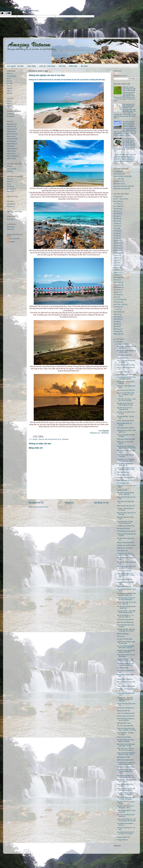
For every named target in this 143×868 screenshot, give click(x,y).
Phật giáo (10, 206)
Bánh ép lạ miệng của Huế (125, 760)
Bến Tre (116, 221)
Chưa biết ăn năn (122, 551)
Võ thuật (9, 114)
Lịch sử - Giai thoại (47, 66)
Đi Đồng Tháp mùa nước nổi (126, 716)
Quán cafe (10, 219)
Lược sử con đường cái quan (126, 713)
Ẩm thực (84, 66)
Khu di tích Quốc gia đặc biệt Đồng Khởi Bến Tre (126, 651)
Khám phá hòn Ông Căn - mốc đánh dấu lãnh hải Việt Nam (126, 820)
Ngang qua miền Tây (123, 711)
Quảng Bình (117, 282)
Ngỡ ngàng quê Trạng (124, 723)
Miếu (8, 181)
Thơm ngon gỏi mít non (124, 355)
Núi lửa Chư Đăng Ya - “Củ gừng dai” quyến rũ (125, 616)
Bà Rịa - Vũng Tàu (39, 439)
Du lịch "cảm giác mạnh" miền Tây (125, 154)
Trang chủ (69, 503)
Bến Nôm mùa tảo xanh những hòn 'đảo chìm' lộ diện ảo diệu (129, 89)
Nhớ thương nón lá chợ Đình (126, 428)
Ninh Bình (117, 275)
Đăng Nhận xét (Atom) (41, 507)
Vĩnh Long (117, 317)
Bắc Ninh (116, 219)
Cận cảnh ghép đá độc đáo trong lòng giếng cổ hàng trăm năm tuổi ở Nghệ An (129, 124)
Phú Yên (116, 280)
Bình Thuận (117, 206)
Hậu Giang (117, 248)
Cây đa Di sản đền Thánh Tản (126, 375)
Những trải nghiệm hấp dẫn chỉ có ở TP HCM (126, 352)
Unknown (12, 242)
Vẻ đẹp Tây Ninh (122, 490)
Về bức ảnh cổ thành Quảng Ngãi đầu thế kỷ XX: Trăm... (126, 469)
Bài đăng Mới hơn (36, 503)
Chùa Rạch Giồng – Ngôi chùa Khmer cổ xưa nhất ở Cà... (126, 794)
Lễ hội (9, 171)
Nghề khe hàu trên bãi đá (125, 548)
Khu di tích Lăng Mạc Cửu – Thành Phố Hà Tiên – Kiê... (126, 776)
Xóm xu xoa (121, 636)
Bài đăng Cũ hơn (102, 503)
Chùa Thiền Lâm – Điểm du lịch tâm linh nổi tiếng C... (126, 749)
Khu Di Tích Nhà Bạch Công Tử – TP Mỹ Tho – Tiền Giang (126, 395)
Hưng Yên (117, 241)
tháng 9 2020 (122, 840)
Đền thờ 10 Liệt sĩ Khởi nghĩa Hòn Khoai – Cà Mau (126, 745)
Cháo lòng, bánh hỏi (123, 372)
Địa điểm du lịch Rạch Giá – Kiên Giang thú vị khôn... (126, 404)
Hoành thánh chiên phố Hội (125, 620)
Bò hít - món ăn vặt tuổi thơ (125, 421)
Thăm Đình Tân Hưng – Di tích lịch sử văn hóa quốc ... (126, 400)
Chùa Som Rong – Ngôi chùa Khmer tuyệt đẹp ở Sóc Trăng (126, 771)
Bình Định (117, 209)
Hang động (10, 76)
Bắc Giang (117, 214)
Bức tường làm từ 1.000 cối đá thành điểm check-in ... (126, 378)
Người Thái (10, 151)
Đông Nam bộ (53, 439)
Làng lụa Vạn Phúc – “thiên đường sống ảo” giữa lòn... (126, 660)
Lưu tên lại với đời (122, 668)
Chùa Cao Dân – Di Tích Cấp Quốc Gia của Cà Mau (126, 789)
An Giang (117, 196)
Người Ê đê (10, 158)
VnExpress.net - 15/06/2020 (99, 433)
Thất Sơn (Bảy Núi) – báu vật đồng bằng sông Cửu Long (129, 106)
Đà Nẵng (116, 324)
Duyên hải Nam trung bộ (121, 176)
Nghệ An (116, 273)
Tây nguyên (117, 179)
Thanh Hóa (117, 302)
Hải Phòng (117, 246)
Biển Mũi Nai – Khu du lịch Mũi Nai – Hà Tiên (126, 781)
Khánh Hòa (117, 250)
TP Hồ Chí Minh (119, 300)
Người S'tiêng (11, 149)
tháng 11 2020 (122, 344)
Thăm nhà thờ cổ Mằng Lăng (126, 686)
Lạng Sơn (117, 268)
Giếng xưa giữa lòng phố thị (125, 543)
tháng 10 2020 (122, 837)
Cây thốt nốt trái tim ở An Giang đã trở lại (125, 409)
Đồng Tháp (117, 334)
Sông (8, 88)
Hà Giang (117, 231)
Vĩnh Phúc (117, 319)
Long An (116, 260)
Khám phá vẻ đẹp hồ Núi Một (126, 439)
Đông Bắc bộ (118, 181)
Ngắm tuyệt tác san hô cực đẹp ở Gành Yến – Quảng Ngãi (126, 575)
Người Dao (10, 131)
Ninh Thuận (117, 277)
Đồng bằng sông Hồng (120, 189)
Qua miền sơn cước (123, 472)
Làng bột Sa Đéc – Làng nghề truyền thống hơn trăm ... (126, 612)
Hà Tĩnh (116, 238)
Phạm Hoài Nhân (14, 239)
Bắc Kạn (116, 216)
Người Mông (11, 141)
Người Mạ (10, 146)
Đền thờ (9, 191)
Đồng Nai (117, 331)
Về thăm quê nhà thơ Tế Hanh (126, 545)
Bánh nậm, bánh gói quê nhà (126, 478)
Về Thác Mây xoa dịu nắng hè (126, 531)
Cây (8, 101)
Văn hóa (62, 66)
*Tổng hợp (117, 171)
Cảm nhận (32, 66)
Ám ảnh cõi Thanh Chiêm (125, 639)
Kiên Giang (117, 253)
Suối (8, 86)
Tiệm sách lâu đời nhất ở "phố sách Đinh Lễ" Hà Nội (126, 567)
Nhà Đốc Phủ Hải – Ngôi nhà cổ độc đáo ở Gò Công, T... (126, 630)
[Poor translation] (8, 13)
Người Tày (10, 154)
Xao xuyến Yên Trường (124, 571)
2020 (117, 342)
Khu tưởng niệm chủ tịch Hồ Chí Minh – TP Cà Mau (126, 833)
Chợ (8, 166)
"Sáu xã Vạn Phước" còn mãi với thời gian (126, 656)
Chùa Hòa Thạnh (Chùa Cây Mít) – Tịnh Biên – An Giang (126, 729)
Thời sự (9, 229)
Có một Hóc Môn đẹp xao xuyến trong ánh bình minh (126, 554)
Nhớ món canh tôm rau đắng (126, 365)
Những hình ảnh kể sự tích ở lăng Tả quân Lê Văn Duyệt (126, 447)
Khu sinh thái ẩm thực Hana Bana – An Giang (126, 741)
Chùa (9, 179)
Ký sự (59, 439)
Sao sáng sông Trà (123, 358)
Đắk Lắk (116, 327)
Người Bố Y (10, 127)
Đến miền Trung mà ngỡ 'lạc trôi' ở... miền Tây (126, 494)
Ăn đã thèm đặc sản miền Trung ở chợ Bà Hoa (125, 522)
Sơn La (116, 297)
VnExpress (65, 439)
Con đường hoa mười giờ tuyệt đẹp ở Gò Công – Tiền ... (126, 594)
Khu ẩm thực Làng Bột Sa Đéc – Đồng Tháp (126, 607)
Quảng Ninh (117, 290)
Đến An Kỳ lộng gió (123, 634)
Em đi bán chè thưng (123, 529)
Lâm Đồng (117, 265)
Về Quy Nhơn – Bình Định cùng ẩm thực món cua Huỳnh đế (125, 699)
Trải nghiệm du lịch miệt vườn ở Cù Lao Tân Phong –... (126, 798)
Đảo (46, 439)
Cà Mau (116, 223)
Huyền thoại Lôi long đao (125, 679)
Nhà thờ (9, 186)
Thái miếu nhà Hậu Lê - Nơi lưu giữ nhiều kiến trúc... (125, 664)
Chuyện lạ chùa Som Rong (125, 767)
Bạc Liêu (116, 211)
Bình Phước (117, 204)
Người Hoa (10, 136)
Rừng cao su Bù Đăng (124, 737)
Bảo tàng (10, 227)
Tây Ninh (116, 314)
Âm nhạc (10, 116)
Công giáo (10, 204)
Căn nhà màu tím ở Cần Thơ (126, 390)
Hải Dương (117, 243)
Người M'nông (11, 139)
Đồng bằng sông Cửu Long (122, 186)
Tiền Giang (117, 307)
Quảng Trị (117, 292)
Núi (8, 81)
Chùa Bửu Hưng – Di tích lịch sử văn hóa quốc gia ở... (126, 599)
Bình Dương (117, 201)
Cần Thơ (116, 226)
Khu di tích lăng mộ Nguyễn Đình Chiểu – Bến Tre (125, 647)
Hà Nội (116, 236)
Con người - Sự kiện (15, 66)
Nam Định (117, 270)
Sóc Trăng (117, 295)
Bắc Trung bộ (118, 174)
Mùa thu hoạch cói (123, 483)
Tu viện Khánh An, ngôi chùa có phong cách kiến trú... (126, 763)
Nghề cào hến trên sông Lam (126, 506)
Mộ (8, 184)
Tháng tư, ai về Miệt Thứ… (125, 579)
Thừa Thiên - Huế (119, 304)
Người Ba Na (11, 124)
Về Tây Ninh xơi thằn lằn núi (126, 708)
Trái (8, 106)
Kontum (116, 255)
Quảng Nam (117, 285)
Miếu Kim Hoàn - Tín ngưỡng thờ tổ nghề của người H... (126, 460)
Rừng (9, 83)
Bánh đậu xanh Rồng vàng (125, 622)
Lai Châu (116, 258)
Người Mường (11, 144)
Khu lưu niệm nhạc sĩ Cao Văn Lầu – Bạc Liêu (126, 603)
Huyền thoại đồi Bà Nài (124, 586)
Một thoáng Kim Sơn (123, 757)
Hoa (8, 103)
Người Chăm (11, 129)
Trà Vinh (116, 309)
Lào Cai (116, 263)
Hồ (8, 79)
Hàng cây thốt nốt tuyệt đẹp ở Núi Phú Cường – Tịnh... (126, 754)
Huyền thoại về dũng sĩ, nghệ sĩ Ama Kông (126, 643)
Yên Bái (116, 322)
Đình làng (10, 189)
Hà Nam (116, 233)
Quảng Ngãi (117, 287)
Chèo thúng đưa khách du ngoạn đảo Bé (125, 464)
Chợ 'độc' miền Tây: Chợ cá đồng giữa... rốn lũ (125, 807)
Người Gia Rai (11, 134)
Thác (8, 91)
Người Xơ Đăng (12, 156)
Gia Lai (116, 228)
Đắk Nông (117, 329)
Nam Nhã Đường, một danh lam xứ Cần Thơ (125, 719)
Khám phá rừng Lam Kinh (125, 480)
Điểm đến (73, 66)
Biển (8, 74)
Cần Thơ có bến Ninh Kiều (125, 726)
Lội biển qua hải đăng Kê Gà (126, 526)
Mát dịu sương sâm (128, 139)
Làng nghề (10, 169)
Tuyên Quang (118, 312)
